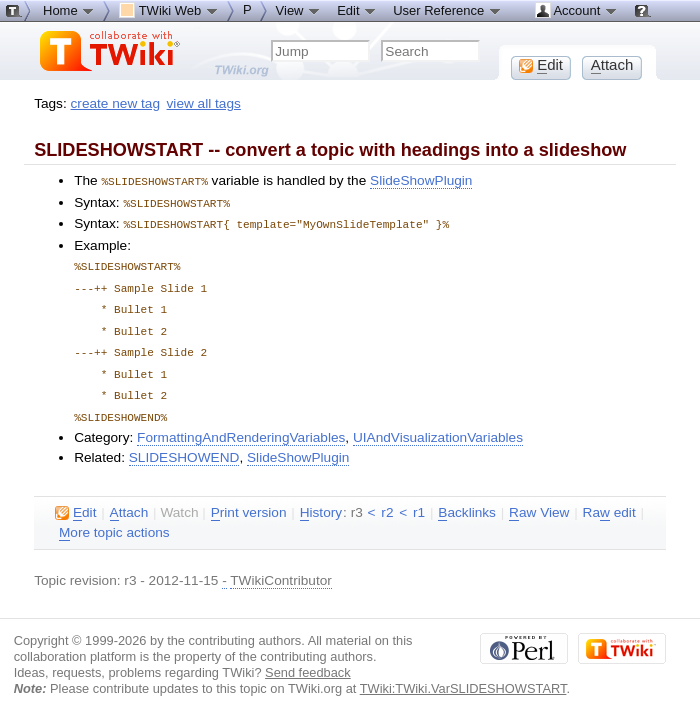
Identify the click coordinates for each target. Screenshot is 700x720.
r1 (419, 501)
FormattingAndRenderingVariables (241, 426)
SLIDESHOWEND (184, 446)
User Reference (447, 10)
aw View (539, 502)
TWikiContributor (281, 569)
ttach (129, 502)
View (299, 10)
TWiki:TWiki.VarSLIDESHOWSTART (463, 677)
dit (75, 502)
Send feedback (308, 661)
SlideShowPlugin (421, 180)
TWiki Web (169, 10)
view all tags (204, 103)
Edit (357, 10)
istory (321, 502)
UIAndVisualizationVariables (438, 426)
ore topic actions (114, 522)
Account (576, 10)
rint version (249, 502)
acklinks (467, 502)
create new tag (115, 103)
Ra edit (609, 502)
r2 (387, 501)
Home (69, 10)
